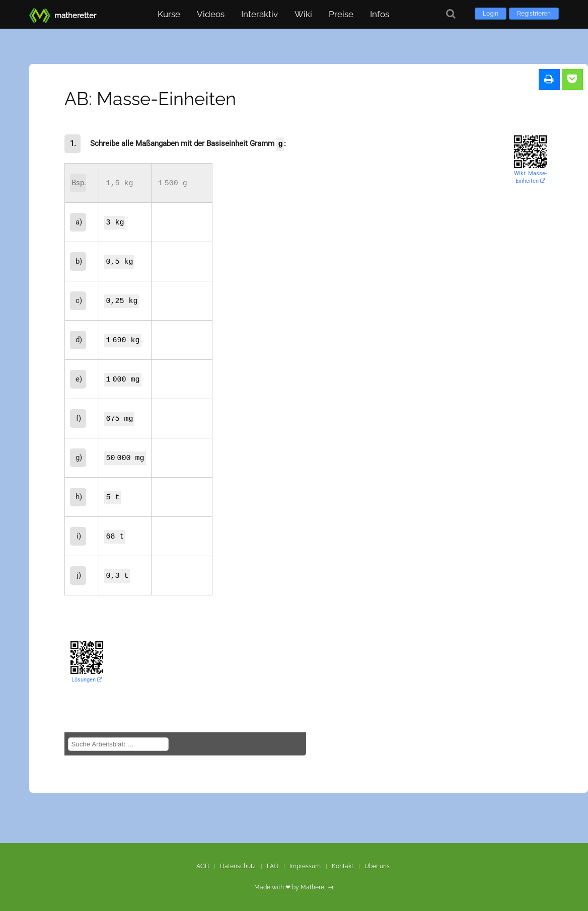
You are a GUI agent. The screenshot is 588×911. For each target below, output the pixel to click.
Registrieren (534, 14)
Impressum (305, 866)
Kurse (169, 14)
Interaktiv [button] (260, 14)
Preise (341, 14)
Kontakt (343, 866)
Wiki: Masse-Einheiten (530, 177)
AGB (203, 866)
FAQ (273, 866)
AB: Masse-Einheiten (150, 99)
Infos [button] (380, 14)
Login (491, 14)
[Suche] (451, 14)
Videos (211, 14)
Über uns (377, 866)
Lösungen (87, 680)
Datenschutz (238, 866)
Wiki (303, 14)
